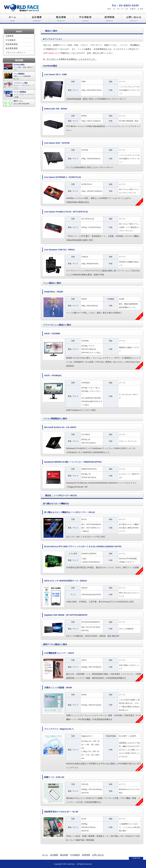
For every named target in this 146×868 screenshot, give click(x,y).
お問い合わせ (134, 19)
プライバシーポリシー (16, 52)
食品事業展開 (12, 48)
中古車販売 (85, 19)
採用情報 (110, 19)
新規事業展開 (12, 44)
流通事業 (10, 36)
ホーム (12, 19)
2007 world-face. (69, 864)
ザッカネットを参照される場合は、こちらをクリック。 (70, 59)
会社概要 (37, 19)
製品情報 (61, 19)
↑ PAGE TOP (136, 858)
